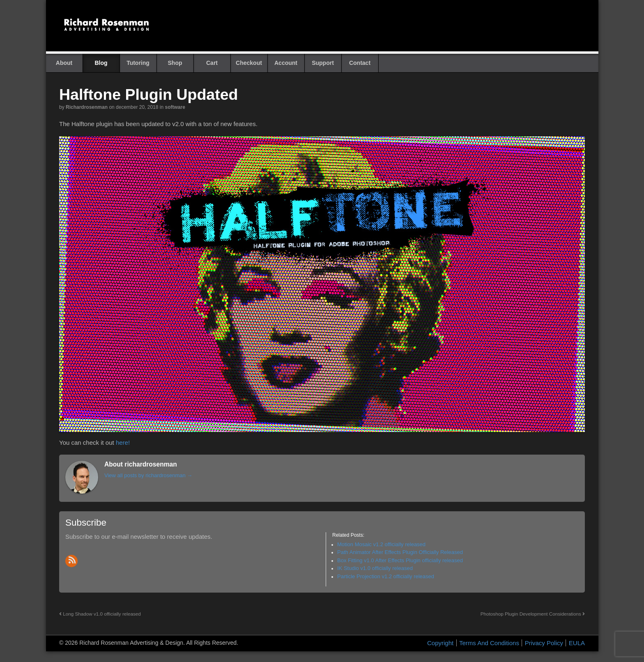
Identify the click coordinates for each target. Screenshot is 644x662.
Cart (212, 63)
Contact (360, 63)
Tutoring (138, 63)
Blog (101, 63)
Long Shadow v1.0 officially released (100, 614)
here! (123, 442)
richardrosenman (87, 107)
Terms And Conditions (489, 643)
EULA (577, 643)
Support (323, 63)
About (64, 63)
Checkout (249, 63)
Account (286, 63)
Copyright (440, 643)
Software (175, 107)
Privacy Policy (544, 643)
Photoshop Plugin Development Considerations (533, 614)
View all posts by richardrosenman (148, 475)
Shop (175, 63)
